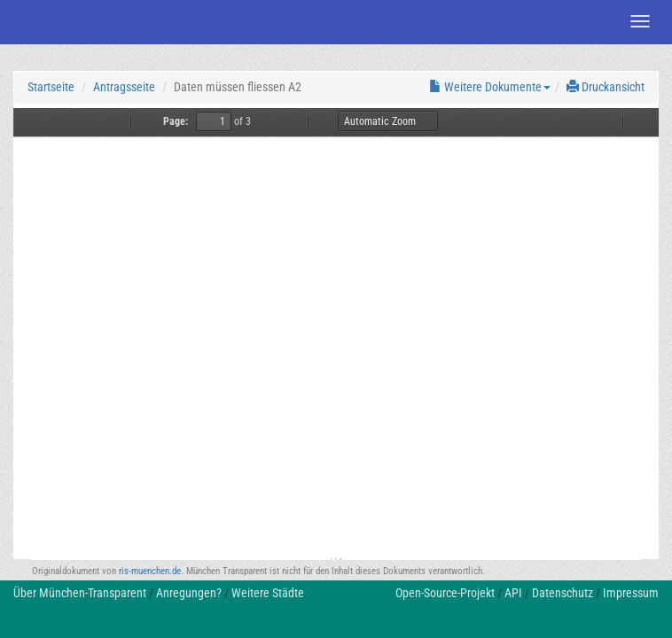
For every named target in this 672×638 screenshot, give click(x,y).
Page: (176, 121)
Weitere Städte (268, 593)
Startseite (51, 87)
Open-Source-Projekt (445, 593)
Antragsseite (124, 87)
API (513, 593)
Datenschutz (563, 593)
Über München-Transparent (80, 593)
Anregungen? (189, 593)
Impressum (631, 593)
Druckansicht (606, 87)
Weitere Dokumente (490, 87)
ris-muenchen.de (150, 571)
